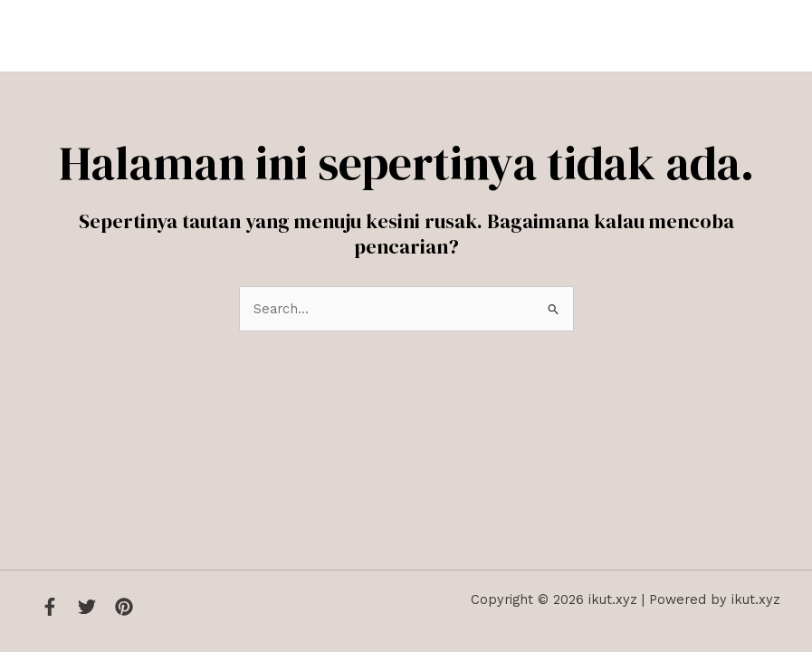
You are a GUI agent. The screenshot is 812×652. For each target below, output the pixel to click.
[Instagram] (124, 607)
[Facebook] (50, 607)
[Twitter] (87, 607)
